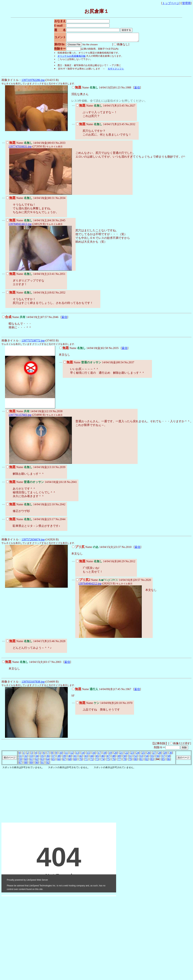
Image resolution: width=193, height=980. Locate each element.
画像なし (117, 46)
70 (81, 761)
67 (64, 761)
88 (26, 764)
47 (108, 758)
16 (94, 754)
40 (70, 758)
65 (53, 761)
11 (66, 754)
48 (114, 758)
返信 (137, 89)
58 (169, 758)
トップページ (171, 3)
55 (152, 758)
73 (97, 761)
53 (141, 758)
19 (110, 754)
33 (31, 758)
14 (83, 754)
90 (37, 764)
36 (48, 758)
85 (163, 761)
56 (158, 758)
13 (77, 754)
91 (42, 764)
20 (116, 754)
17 (99, 754)
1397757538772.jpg (33, 342)
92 (48, 764)
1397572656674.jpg (33, 541)
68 (70, 761)
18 (105, 754)
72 (92, 761)
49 (119, 758)
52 (136, 758)
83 (152, 761)
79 (130, 761)
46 (103, 758)
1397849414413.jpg (20, 226)
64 (48, 761)
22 (127, 754)
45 (97, 758)
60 (26, 761)
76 (114, 761)
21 (121, 754)
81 (141, 761)
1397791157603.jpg (20, 416)
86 (169, 761)
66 (59, 761)
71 (86, 761)
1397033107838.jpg (33, 683)
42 (81, 758)
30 (171, 754)
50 (125, 758)
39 (64, 758)
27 (154, 754)
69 (75, 761)
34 (37, 758)
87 (20, 764)
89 (31, 764)
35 (42, 758)
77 (119, 761)
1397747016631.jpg (20, 148)
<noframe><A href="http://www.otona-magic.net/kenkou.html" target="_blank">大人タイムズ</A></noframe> (55, 817)
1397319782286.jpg (33, 82)
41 (75, 758)
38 (59, 758)
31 (20, 758)
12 (72, 754)
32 (26, 758)
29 (165, 754)
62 (37, 761)
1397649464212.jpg (90, 585)
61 (31, 761)
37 (53, 758)
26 (149, 754)
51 (130, 758)
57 (163, 758)
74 (103, 761)
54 (147, 758)
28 (160, 754)
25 (143, 754)
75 (108, 761)
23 (132, 754)
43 (86, 758)
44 (92, 758)
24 (138, 754)
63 (42, 761)
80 (136, 761)
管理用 (186, 3)
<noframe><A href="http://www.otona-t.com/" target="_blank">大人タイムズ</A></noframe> (59, 859)
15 (88, 754)
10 (61, 754)
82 (147, 761)
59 (20, 761)
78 (125, 761)
